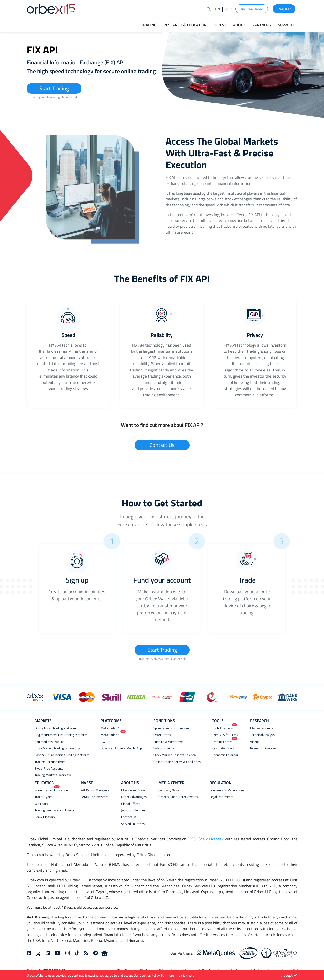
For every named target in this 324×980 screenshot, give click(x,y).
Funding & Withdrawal (169, 742)
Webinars (41, 804)
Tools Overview (223, 728)
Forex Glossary (45, 817)
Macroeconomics (262, 728)
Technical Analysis (262, 735)
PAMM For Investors (94, 797)
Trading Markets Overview (53, 775)
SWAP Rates (162, 735)
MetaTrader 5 (110, 735)
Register (284, 9)
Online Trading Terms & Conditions (177, 762)
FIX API (106, 742)
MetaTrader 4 (110, 728)
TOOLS (218, 721)
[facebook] (30, 953)
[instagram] (68, 953)
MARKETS (43, 721)
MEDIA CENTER (171, 783)
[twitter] (38, 953)
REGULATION (221, 783)
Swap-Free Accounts (49, 769)
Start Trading (54, 88)
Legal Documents (221, 797)
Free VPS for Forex (225, 735)
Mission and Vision (134, 790)
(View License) (211, 839)
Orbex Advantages (134, 797)
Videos (255, 742)
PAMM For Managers (95, 790)
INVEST (86, 783)
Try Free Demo (252, 9)
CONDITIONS (164, 721)
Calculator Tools (223, 748)
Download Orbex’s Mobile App (121, 748)
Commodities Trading (49, 742)
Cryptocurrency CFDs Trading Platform (61, 735)
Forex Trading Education (51, 790)
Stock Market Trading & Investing (57, 748)
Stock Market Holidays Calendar (175, 755)
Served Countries (133, 824)
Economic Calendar (225, 755)
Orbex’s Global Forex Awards (178, 797)
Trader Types (43, 797)
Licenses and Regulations (227, 790)
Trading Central (223, 742)
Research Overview (263, 748)
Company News (169, 790)
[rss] (86, 953)
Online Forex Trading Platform (55, 728)
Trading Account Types (50, 762)
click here (188, 975)
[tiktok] (77, 953)
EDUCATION (45, 783)
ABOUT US (130, 783)
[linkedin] (48, 953)
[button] (218, 9)
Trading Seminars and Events (55, 810)
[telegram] (96, 953)
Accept (289, 975)
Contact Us (162, 445)
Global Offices (131, 804)
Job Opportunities (133, 810)
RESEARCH (259, 721)
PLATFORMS (111, 721)
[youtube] (58, 953)
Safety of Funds (164, 748)
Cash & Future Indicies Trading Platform (62, 755)
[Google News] (105, 953)
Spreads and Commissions (171, 728)
